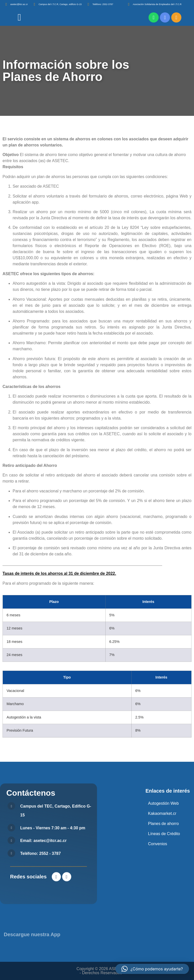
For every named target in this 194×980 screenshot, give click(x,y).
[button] (152, 969)
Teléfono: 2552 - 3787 (41, 959)
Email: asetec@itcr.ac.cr (43, 946)
